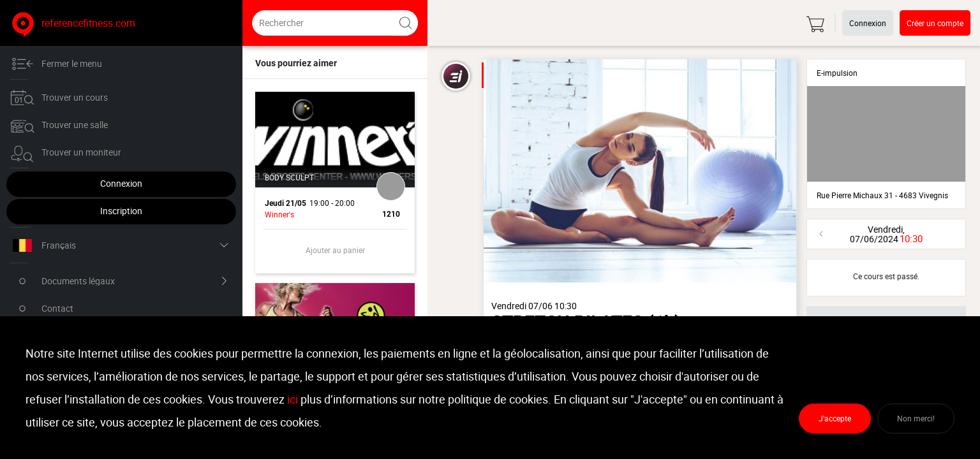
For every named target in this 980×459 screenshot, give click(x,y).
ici (293, 399)
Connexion (80, 183)
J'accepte (835, 418)
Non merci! (916, 418)
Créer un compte (935, 23)
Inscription (80, 211)
